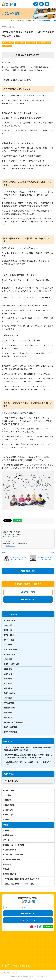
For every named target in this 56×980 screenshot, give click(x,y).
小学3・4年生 (9, 635)
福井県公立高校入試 (11, 664)
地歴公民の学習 (9, 708)
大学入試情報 (9, 703)
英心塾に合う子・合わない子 (14, 855)
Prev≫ (52, 553)
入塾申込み (7, 869)
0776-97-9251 (10, 546)
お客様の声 (7, 800)
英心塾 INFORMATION (11, 859)
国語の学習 (8, 669)
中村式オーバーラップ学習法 (14, 845)
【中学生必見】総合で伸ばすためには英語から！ (21, 879)
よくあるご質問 (9, 805)
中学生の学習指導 (10, 732)
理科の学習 (8, 683)
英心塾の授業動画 (9, 850)
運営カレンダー (9, 815)
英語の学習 (8, 688)
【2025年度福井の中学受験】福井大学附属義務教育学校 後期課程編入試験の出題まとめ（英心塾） (27, 749)
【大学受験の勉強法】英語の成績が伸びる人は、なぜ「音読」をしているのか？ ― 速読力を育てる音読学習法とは (28, 756)
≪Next (4, 553)
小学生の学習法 (8, 43)
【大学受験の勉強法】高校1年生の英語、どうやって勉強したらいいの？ (27, 763)
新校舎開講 (7, 864)
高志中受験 (31, 43)
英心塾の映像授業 (9, 874)
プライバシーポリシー (11, 973)
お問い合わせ (8, 830)
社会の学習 (8, 674)
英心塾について (9, 790)
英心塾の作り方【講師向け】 (14, 722)
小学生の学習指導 (10, 727)
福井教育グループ (9, 835)
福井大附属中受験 (44, 43)
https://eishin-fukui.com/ (11, 537)
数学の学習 (8, 679)
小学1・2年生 (9, 630)
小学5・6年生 (9, 640)
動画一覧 (6, 840)
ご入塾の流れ (8, 810)
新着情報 (6, 819)
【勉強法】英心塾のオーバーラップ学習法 (19, 884)
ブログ (7, 46)
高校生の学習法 (9, 693)
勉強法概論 (20, 43)
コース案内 (7, 795)
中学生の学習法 (9, 654)
